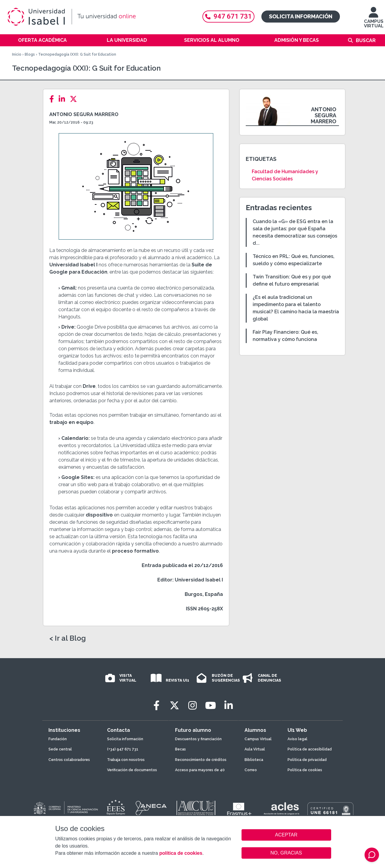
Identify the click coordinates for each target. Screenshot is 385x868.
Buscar (366, 40)
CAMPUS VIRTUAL (374, 20)
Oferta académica (42, 40)
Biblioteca (254, 760)
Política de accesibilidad (310, 749)
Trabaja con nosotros (126, 760)
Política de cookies (305, 770)
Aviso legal (297, 739)
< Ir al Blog (68, 638)
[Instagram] (192, 705)
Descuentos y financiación (198, 739)
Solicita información (301, 16)
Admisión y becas (297, 40)
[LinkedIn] (64, 99)
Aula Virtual (255, 749)
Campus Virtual (258, 739)
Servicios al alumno (212, 40)
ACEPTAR (286, 835)
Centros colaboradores (69, 760)
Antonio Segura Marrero (84, 114)
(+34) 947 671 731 (123, 749)
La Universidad (127, 40)
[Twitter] (75, 99)
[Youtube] (211, 705)
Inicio (17, 54)
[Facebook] (53, 99)
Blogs (30, 54)
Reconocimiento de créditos (201, 760)
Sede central (60, 749)
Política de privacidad (307, 760)
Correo (251, 770)
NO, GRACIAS (286, 853)
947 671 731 (228, 16)
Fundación (58, 739)
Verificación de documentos (132, 770)
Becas (180, 749)
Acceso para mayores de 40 (200, 770)
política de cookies (181, 853)
